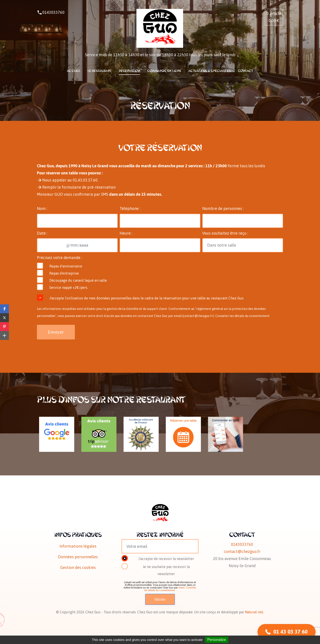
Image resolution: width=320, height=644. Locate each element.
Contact (246, 71)
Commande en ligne (164, 71)
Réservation (129, 71)
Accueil (74, 71)
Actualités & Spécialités (210, 71)
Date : (42, 233)
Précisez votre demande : (59, 258)
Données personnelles (78, 557)
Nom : (42, 208)
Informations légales (78, 546)
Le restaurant (99, 71)
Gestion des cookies (78, 567)
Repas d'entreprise (64, 273)
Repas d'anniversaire (66, 266)
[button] (4, 309)
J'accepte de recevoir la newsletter (166, 559)
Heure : (126, 233)
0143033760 (53, 12)
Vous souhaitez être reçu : (225, 233)
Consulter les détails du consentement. (243, 316)
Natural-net (254, 612)
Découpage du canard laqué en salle (78, 280)
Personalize (217, 640)
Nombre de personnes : (223, 208)
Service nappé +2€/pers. (69, 287)
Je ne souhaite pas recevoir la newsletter (166, 570)
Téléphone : (130, 208)
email (181, 588)
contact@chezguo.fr (198, 316)
